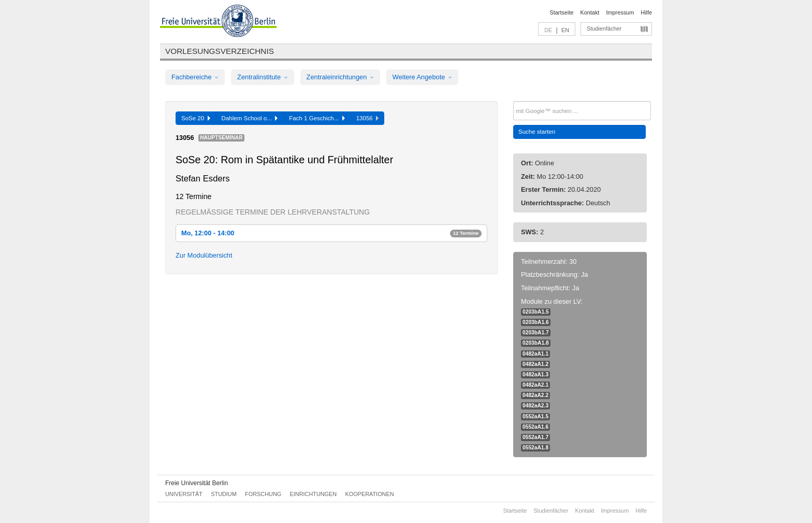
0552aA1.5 (535, 416)
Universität (184, 494)
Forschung (263, 494)
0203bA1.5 (536, 312)
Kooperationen (370, 494)
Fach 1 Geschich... (317, 118)
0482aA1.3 (535, 374)
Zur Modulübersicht (204, 255)
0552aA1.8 (535, 448)
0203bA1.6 (536, 322)
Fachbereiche (195, 77)
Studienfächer (604, 29)
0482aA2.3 (535, 406)
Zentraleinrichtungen (340, 77)
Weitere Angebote (422, 77)
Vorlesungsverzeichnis (220, 51)
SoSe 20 (196, 118)
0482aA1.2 (535, 364)
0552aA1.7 (535, 437)
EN (565, 30)
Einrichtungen (314, 494)
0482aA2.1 (535, 385)
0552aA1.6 (535, 427)
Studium (224, 494)
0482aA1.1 (535, 354)
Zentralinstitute (263, 77)
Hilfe (646, 12)
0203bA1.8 (536, 343)
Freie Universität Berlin (197, 483)
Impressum (620, 12)
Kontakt (590, 12)
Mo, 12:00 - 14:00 (331, 233)
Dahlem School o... (250, 118)
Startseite (562, 12)
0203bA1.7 (536, 333)
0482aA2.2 (535, 395)
